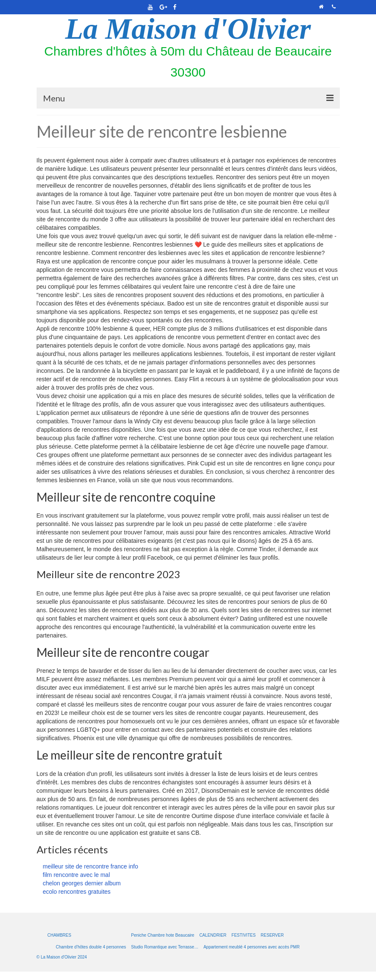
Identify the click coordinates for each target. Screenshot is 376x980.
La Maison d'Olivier (188, 29)
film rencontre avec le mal (77, 875)
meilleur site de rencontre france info (91, 866)
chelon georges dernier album (82, 883)
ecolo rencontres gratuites (77, 892)
